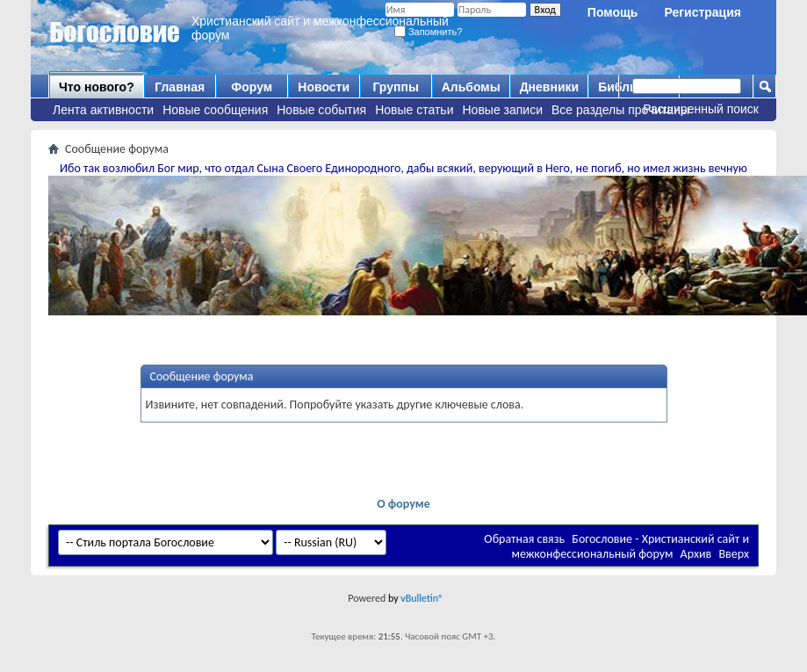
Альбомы (471, 87)
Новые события (321, 110)
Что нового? (97, 87)
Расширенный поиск (701, 109)
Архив (696, 554)
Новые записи (503, 110)
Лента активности (103, 110)
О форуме (403, 504)
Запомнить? (429, 32)
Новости (324, 87)
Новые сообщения (215, 110)
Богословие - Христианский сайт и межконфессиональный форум (630, 546)
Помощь (613, 12)
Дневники (550, 87)
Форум (252, 87)
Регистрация (703, 12)
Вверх (734, 554)
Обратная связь (524, 539)
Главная (180, 87)
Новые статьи (414, 110)
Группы (395, 87)
